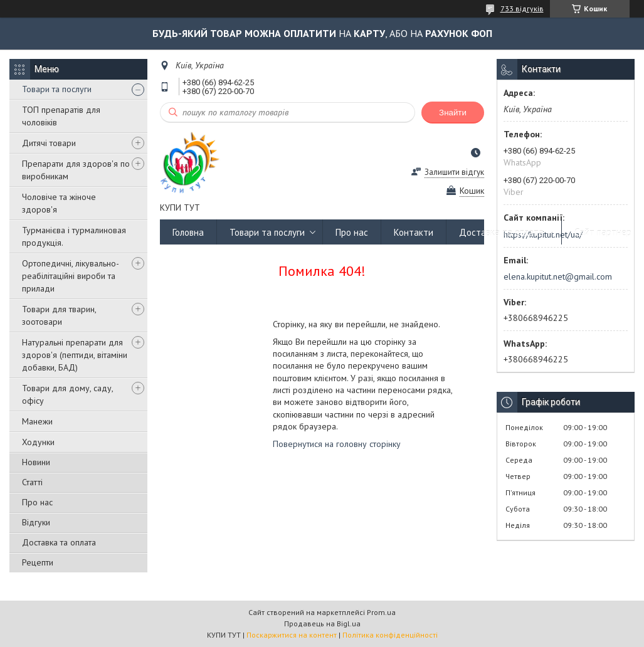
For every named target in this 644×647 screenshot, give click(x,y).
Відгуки (36, 522)
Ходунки (38, 442)
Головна (188, 232)
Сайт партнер (603, 232)
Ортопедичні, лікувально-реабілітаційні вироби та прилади (71, 276)
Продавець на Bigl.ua (322, 623)
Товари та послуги (57, 89)
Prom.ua (381, 612)
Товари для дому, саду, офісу (67, 394)
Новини (36, 462)
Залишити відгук (454, 172)
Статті (32, 482)
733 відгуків (522, 8)
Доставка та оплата (59, 542)
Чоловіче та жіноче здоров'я (59, 203)
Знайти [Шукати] (453, 113)
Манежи (37, 421)
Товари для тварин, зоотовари (59, 315)
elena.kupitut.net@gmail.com (558, 276)
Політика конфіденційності (390, 635)
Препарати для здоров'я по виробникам (76, 170)
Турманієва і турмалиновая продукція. (74, 236)
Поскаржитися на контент (292, 635)
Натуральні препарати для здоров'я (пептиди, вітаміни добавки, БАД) (75, 355)
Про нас (37, 502)
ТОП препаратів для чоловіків (61, 116)
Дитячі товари (49, 143)
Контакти (414, 232)
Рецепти (38, 562)
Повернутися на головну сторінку (337, 444)
